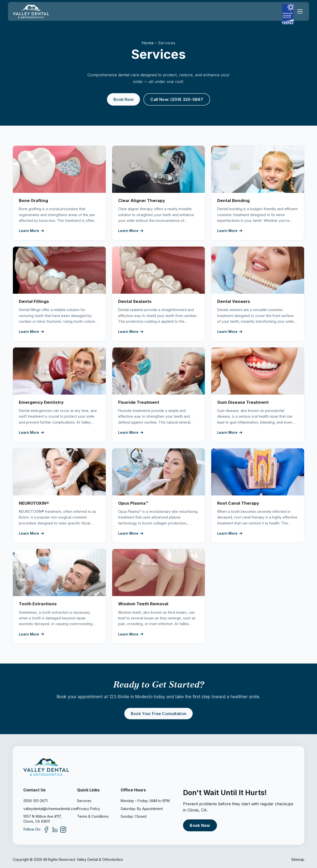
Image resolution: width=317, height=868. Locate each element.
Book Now (124, 99)
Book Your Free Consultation (159, 714)
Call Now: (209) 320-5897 (177, 99)
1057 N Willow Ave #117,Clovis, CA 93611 (42, 819)
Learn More (31, 231)
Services (84, 801)
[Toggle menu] (300, 11)
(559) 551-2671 (35, 801)
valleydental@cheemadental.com (46, 809)
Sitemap (298, 859)
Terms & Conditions (93, 816)
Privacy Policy (89, 809)
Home (148, 43)
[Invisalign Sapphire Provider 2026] (288, 14)
